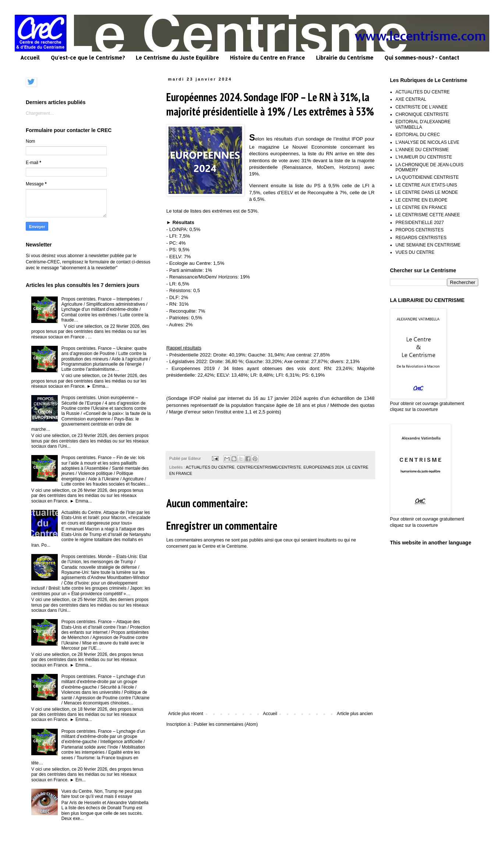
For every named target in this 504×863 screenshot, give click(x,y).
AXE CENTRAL (411, 99)
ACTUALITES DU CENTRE (210, 467)
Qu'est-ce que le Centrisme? (88, 58)
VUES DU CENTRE (415, 252)
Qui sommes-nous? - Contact (422, 58)
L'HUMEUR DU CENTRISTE (424, 157)
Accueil (30, 58)
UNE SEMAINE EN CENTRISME (428, 245)
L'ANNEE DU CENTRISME (422, 150)
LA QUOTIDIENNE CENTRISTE (427, 177)
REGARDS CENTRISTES (421, 238)
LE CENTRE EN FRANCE (421, 207)
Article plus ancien (355, 714)
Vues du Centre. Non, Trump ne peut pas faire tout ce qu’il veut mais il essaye (102, 794)
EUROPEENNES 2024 (324, 467)
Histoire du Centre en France (267, 58)
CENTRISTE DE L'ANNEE (422, 107)
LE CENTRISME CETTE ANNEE (428, 215)
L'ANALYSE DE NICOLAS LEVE (427, 142)
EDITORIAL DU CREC (418, 135)
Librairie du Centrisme (345, 58)
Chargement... (40, 113)
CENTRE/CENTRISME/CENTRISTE (269, 467)
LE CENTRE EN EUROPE (421, 200)
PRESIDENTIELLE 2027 (420, 223)
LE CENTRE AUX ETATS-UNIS (426, 185)
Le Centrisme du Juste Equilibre (177, 58)
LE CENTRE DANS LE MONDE (427, 192)
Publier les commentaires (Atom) (226, 724)
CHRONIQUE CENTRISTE (422, 114)
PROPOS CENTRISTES (420, 230)
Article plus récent (186, 714)
